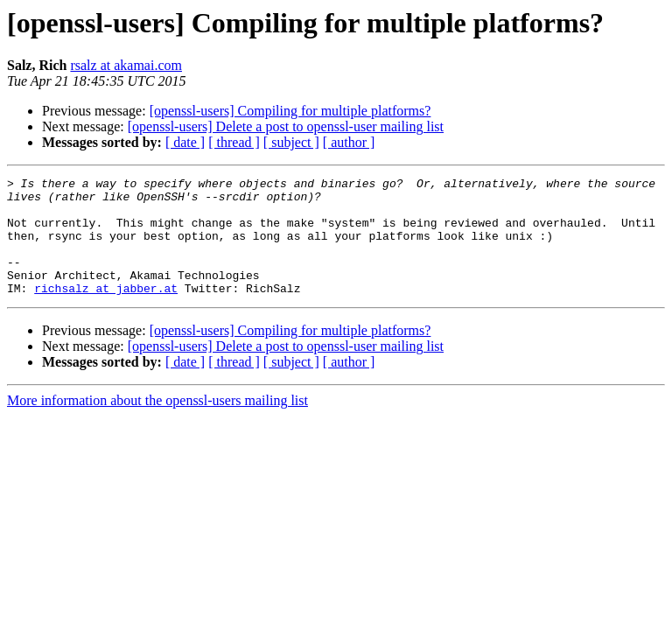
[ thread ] (234, 142)
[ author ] (349, 142)
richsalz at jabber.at (106, 311)
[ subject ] (291, 142)
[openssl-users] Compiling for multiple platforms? (290, 111)
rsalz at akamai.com (126, 65)
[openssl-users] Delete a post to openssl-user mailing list (286, 126)
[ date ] (185, 142)
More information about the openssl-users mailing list (157, 424)
